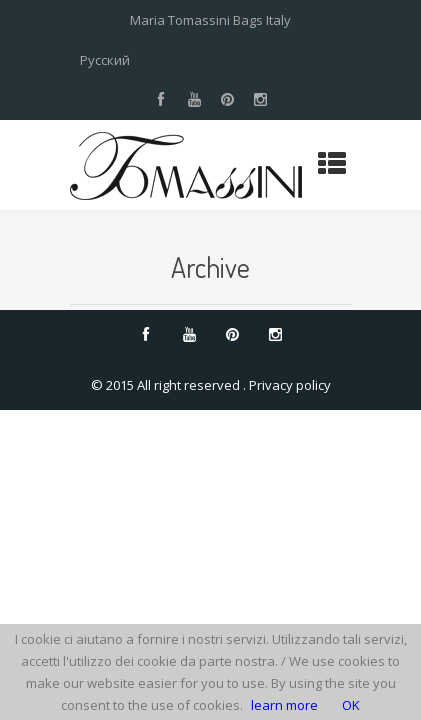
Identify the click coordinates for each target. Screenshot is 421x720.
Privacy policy (290, 385)
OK (351, 705)
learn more (284, 705)
